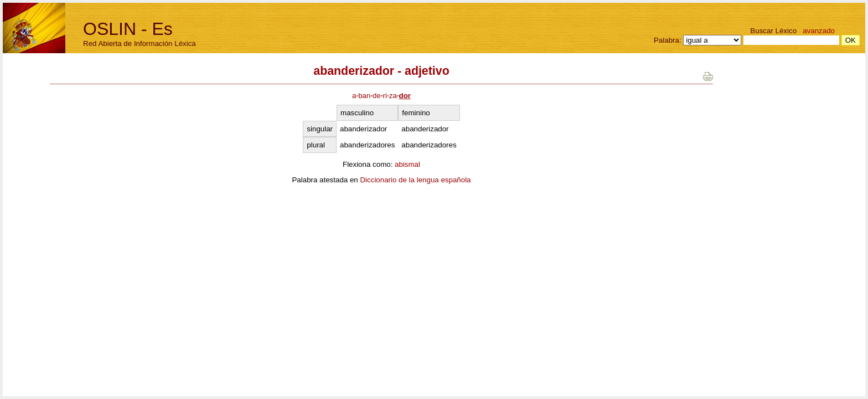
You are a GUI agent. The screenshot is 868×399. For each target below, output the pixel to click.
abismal (407, 164)
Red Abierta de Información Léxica (139, 44)
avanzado (819, 31)
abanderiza (381, 96)
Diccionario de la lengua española (415, 180)
